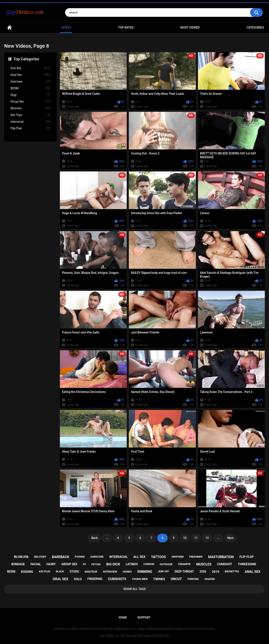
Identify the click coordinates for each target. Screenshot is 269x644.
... (107, 538)
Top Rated (126, 28)
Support (144, 618)
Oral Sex (30, 68)
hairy (51, 564)
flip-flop (246, 557)
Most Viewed (190, 28)
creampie (184, 564)
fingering (95, 579)
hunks (127, 572)
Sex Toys (30, 115)
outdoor (166, 564)
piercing (193, 579)
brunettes (232, 572)
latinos (132, 564)
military (40, 557)
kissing (27, 572)
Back (94, 538)
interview (110, 572)
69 (84, 564)
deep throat (184, 572)
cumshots (117, 579)
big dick (113, 564)
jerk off (163, 572)
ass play (45, 572)
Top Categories (26, 59)
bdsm (11, 572)
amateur (91, 572)
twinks (159, 579)
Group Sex (30, 102)
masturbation (221, 557)
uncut (176, 579)
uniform (177, 557)
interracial (119, 557)
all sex (139, 557)
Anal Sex (30, 75)
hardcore (97, 557)
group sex (69, 564)
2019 (215, 572)
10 (185, 538)
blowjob (21, 557)
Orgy (30, 95)
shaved (210, 579)
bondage (18, 564)
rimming (145, 572)
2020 (203, 572)
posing (80, 557)
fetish (96, 564)
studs (74, 572)
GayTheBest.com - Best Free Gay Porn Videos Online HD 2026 (134, 636)
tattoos (159, 557)
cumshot (225, 564)
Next (230, 538)
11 (196, 538)
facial (36, 564)
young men (140, 579)
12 (207, 538)
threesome (247, 564)
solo (78, 579)
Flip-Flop (30, 128)
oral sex (61, 579)
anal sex (253, 572)
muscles (204, 564)
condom (149, 564)
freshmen (196, 557)
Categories (255, 28)
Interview (30, 82)
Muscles (30, 108)
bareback (61, 557)
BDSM (30, 88)
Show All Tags (135, 589)
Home (9, 28)
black (60, 572)
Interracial (30, 122)
